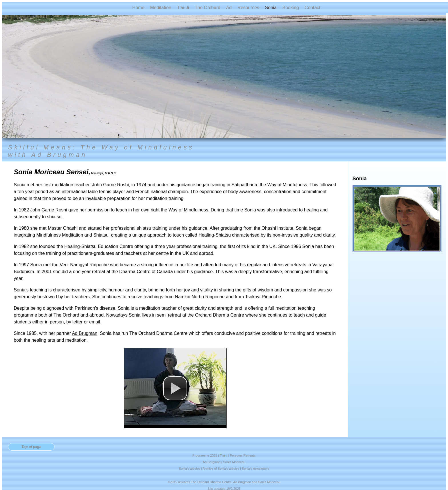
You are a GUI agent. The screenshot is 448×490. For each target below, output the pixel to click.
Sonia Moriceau (234, 462)
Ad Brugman (85, 333)
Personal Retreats (243, 455)
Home (138, 8)
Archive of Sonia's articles (221, 469)
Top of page (31, 447)
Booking (291, 8)
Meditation (161, 8)
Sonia (271, 8)
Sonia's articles (190, 469)
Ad (229, 8)
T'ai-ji (223, 455)
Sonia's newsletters (255, 469)
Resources (248, 8)
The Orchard (207, 8)
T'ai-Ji (183, 8)
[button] (175, 388)
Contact (312, 8)
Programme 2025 (205, 455)
